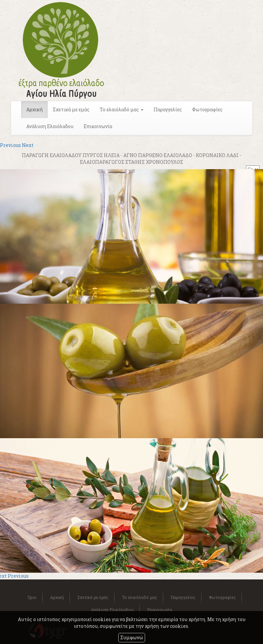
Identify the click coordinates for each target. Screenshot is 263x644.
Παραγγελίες (168, 109)
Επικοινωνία (98, 126)
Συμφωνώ (132, 637)
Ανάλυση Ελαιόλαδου (50, 126)
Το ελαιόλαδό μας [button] (122, 109)
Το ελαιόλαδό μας (140, 597)
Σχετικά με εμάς (71, 109)
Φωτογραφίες (207, 109)
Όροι (32, 597)
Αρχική (34, 109)
